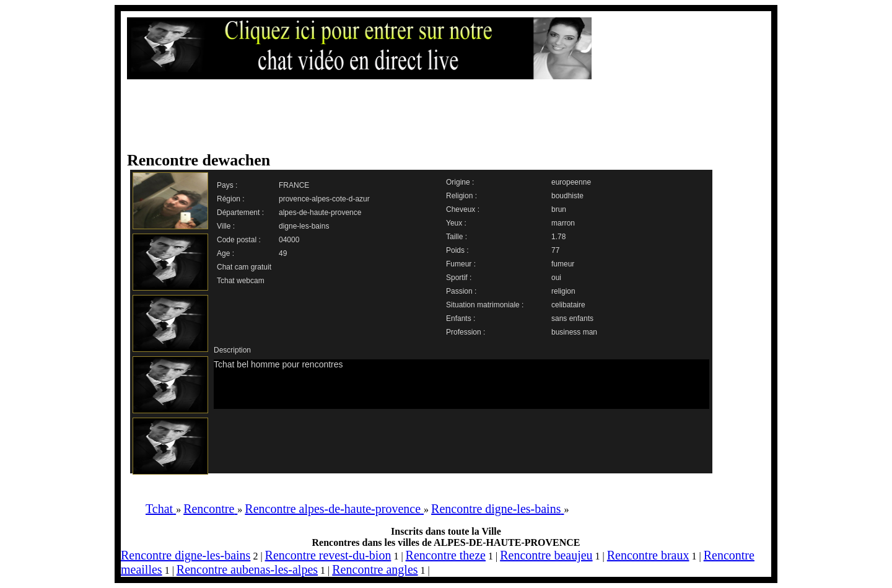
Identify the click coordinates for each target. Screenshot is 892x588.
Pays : (227, 185)
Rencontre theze (446, 555)
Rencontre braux (648, 555)
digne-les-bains (304, 226)
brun (559, 209)
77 (555, 250)
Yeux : (456, 223)
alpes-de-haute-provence (320, 213)
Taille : (457, 237)
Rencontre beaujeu (546, 555)
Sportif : (459, 278)
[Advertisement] (434, 116)
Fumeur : (461, 264)
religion (563, 291)
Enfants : (461, 318)
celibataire (568, 305)
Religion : (461, 196)
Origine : (460, 182)
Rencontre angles (375, 569)
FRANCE (294, 185)
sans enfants (572, 318)
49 (283, 253)
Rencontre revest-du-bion (328, 555)
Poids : (457, 250)
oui (556, 278)
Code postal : (239, 240)
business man (574, 332)
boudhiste (567, 196)
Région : (231, 199)
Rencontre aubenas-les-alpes (247, 569)
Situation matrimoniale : (485, 305)
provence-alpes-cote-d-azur (324, 199)
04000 (289, 240)
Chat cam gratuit (244, 267)
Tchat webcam (241, 281)
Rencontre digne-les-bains (186, 555)
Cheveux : (463, 209)
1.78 (558, 237)
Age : (225, 253)
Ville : (226, 226)
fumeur (563, 264)
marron (563, 223)
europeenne (571, 182)
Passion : (461, 291)
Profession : (466, 332)
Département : (240, 213)
